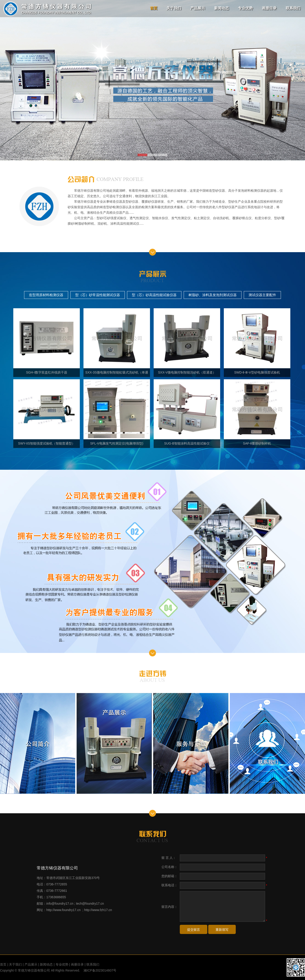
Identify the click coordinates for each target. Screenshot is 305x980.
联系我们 (293, 8)
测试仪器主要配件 (262, 295)
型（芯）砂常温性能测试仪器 (98, 295)
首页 (154, 8)
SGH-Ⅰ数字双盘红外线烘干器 (47, 341)
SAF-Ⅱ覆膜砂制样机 (257, 412)
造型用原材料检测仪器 (46, 295)
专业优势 (245, 8)
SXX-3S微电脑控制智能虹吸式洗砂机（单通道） (117, 343)
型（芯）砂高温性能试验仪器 (154, 295)
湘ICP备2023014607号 (100, 970)
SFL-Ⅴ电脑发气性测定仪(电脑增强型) (117, 412)
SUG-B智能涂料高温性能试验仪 (187, 412)
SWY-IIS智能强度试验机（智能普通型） (47, 412)
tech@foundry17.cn (90, 904)
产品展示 (198, 8)
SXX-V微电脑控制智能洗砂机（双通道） (187, 341)
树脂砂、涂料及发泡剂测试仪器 (213, 295)
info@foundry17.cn (60, 904)
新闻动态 (222, 8)
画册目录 (269, 8)
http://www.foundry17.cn (63, 910)
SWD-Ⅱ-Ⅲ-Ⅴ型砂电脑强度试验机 (257, 341)
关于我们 (174, 8)
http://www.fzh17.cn (98, 910)
